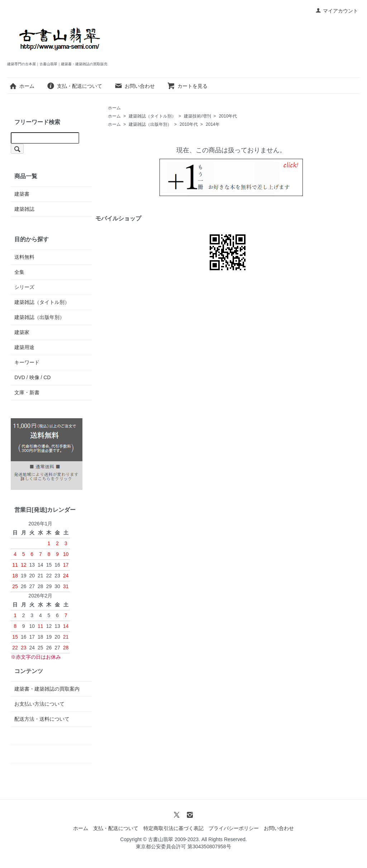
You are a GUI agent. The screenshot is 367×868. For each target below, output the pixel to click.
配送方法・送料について (42, 719)
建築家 (22, 332)
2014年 (213, 124)
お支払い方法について (39, 704)
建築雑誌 (24, 209)
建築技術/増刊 (197, 116)
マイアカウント (337, 11)
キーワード (27, 362)
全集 (19, 272)
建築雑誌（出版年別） (150, 124)
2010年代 (228, 116)
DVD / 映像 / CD (32, 377)
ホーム (22, 86)
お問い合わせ (135, 86)
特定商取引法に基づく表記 (173, 828)
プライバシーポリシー (234, 828)
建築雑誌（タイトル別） (152, 116)
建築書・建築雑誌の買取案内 (47, 689)
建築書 (22, 194)
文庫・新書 (27, 392)
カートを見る (187, 86)
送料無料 (24, 257)
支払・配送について (74, 86)
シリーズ (24, 287)
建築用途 (24, 347)
